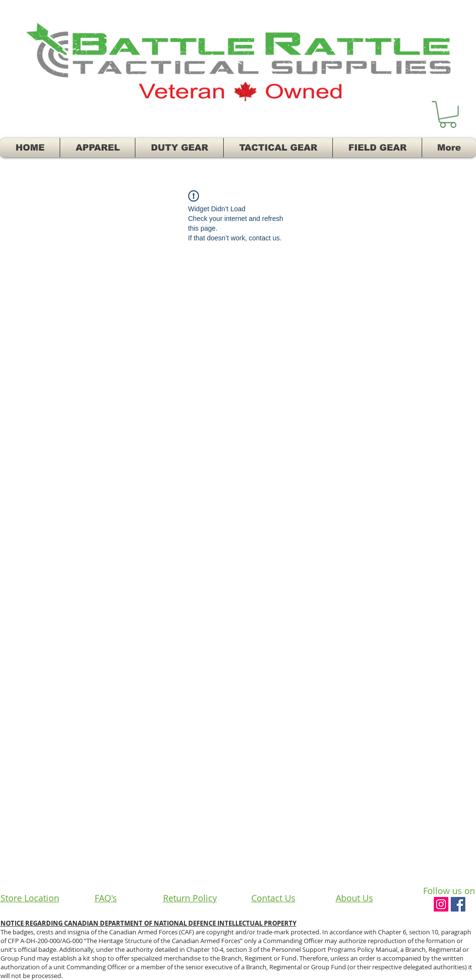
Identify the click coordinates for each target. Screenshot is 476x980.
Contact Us (273, 898)
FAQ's (106, 898)
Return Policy (190, 898)
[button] (448, 114)
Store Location (30, 898)
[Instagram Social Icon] (441, 904)
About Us (354, 898)
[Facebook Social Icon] (458, 904)
